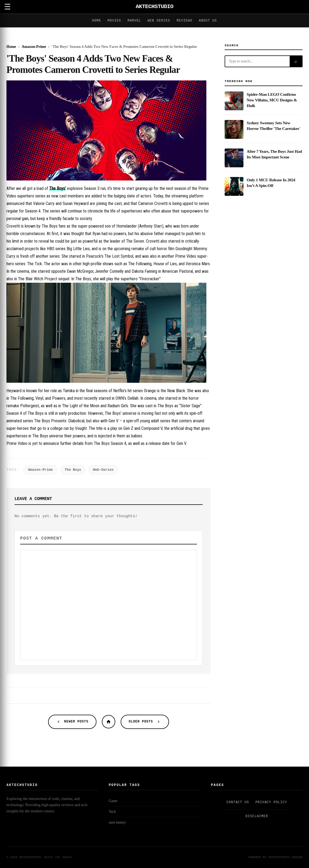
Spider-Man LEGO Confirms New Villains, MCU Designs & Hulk (272, 100)
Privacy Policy (271, 802)
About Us (208, 21)
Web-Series (103, 470)
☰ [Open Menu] (7, 7)
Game (113, 801)
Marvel (134, 21)
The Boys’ (58, 188)
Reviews (184, 21)
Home (97, 21)
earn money (117, 822)
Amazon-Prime (40, 470)
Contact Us (238, 802)
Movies (114, 21)
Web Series (159, 21)
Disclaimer (257, 816)
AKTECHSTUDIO (154, 7)
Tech (112, 812)
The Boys (73, 470)
